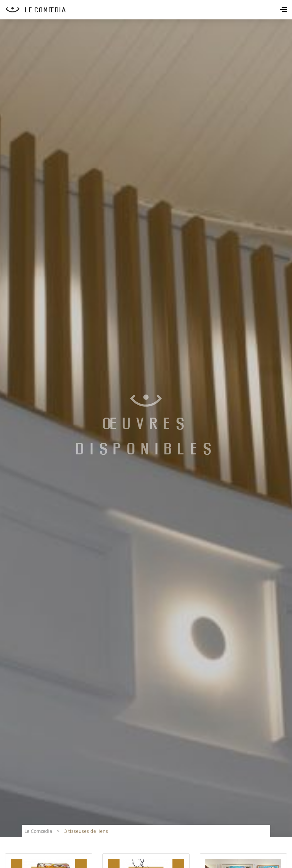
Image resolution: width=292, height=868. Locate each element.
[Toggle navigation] (284, 10)
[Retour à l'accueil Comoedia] (149, 10)
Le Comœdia (38, 831)
